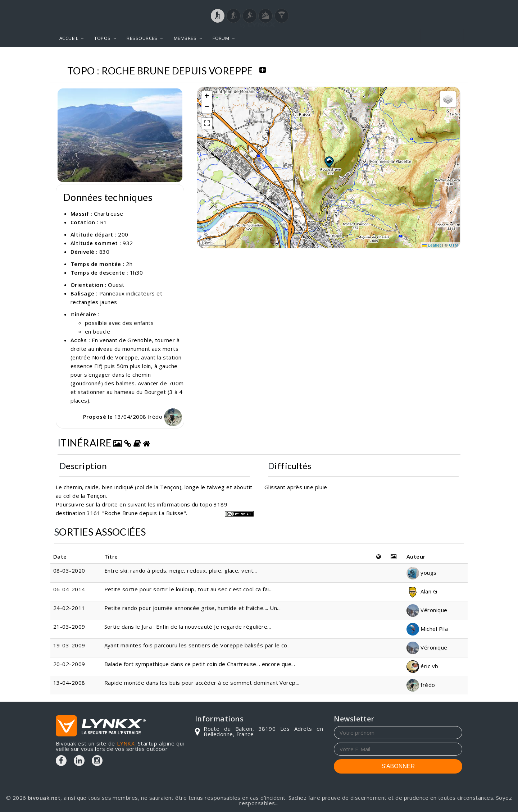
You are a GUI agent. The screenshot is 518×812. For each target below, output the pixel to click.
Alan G (422, 591)
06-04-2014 (69, 589)
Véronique (427, 610)
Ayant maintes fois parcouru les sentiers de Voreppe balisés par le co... (198, 645)
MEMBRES (185, 38)
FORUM (221, 38)
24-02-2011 (69, 608)
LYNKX (126, 743)
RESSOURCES (142, 38)
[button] (329, 162)
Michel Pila (427, 629)
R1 (104, 222)
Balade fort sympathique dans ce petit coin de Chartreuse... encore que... (200, 664)
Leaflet (432, 245)
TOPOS (102, 38)
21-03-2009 (69, 627)
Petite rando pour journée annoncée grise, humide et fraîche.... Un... (193, 608)
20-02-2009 (69, 664)
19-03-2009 (69, 645)
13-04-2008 (69, 683)
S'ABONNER (398, 766)
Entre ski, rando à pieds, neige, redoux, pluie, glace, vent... (181, 570)
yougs (422, 573)
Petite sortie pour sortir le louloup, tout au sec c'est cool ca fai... (189, 589)
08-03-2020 (69, 570)
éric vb (422, 666)
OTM (454, 245)
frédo (165, 417)
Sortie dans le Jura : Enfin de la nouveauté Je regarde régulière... (188, 627)
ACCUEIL (69, 38)
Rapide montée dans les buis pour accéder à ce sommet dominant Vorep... (202, 683)
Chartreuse (109, 214)
